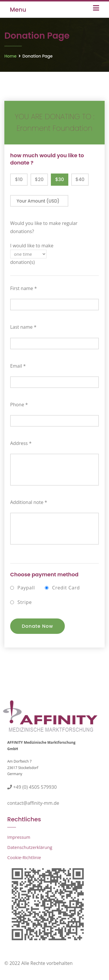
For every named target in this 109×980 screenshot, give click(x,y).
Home (10, 56)
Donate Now (37, 626)
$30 (60, 179)
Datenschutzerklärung (30, 847)
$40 (80, 179)
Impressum (19, 837)
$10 (19, 179)
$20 (39, 179)
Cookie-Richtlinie (24, 857)
